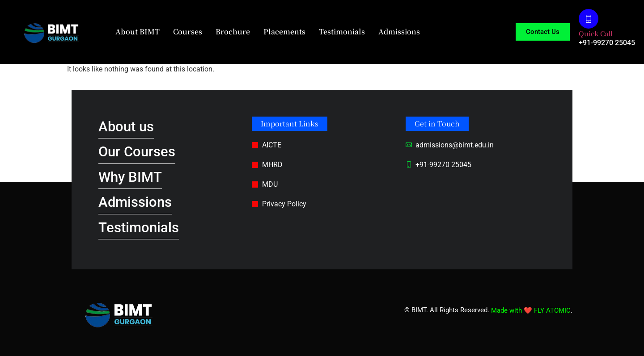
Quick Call (596, 33)
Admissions (399, 31)
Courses (188, 31)
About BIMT (138, 31)
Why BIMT (130, 177)
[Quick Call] (589, 19)
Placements (284, 31)
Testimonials (342, 31)
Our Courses (137, 152)
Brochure (233, 31)
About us (126, 127)
